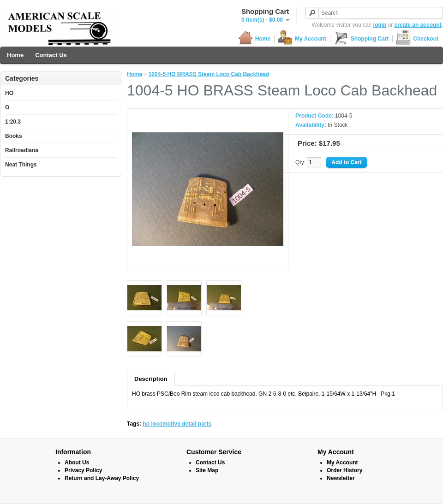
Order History (344, 470)
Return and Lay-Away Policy (102, 478)
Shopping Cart (361, 39)
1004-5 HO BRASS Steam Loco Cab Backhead (209, 74)
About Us (77, 462)
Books (14, 136)
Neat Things (21, 165)
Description (151, 379)
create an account (418, 25)
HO (9, 93)
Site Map (207, 470)
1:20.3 (13, 122)
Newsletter (341, 478)
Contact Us (51, 55)
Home (254, 39)
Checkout (417, 39)
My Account (302, 39)
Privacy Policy (83, 470)
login (380, 25)
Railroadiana (22, 150)
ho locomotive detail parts (177, 424)
